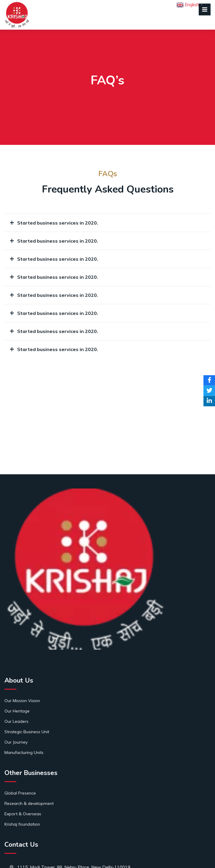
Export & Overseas (23, 814)
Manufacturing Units (24, 752)
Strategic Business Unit (27, 732)
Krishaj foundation (22, 824)
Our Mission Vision (22, 701)
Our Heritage (17, 711)
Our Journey (16, 742)
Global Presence (20, 793)
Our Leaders (16, 721)
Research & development (29, 803)
